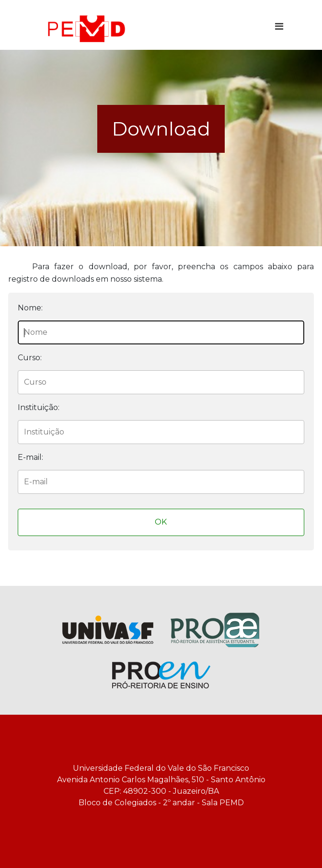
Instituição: (39, 407)
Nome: (30, 308)
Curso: (30, 358)
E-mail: (30, 457)
